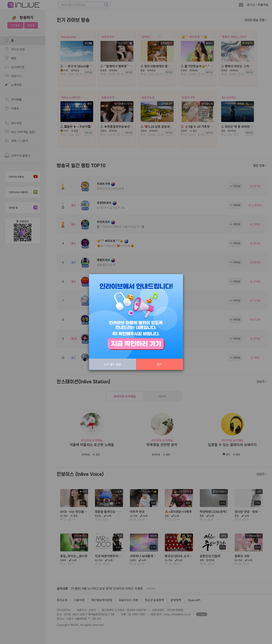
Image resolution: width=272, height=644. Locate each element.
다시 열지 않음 (113, 364)
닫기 (160, 364)
